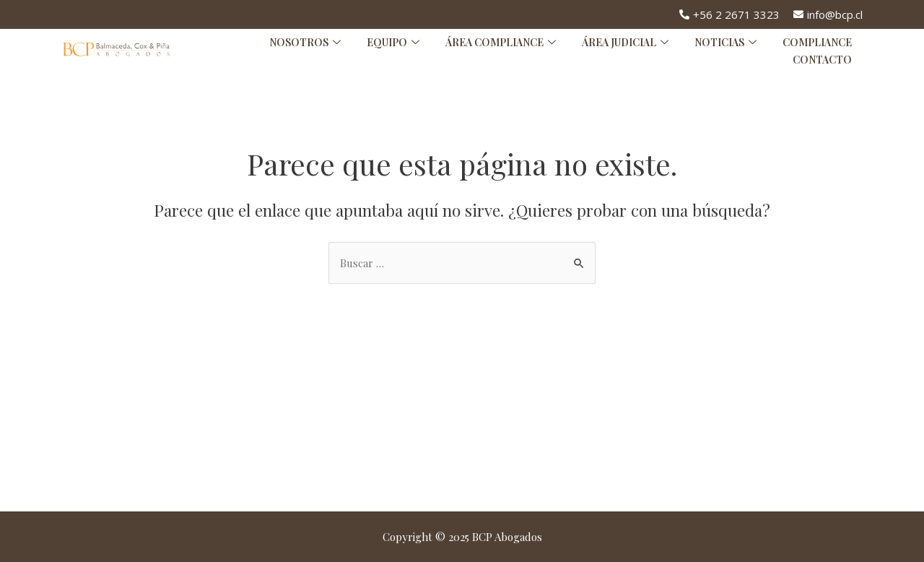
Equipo (393, 43)
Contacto (822, 60)
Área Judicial (625, 43)
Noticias (725, 43)
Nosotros (305, 43)
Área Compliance (501, 43)
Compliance (817, 42)
